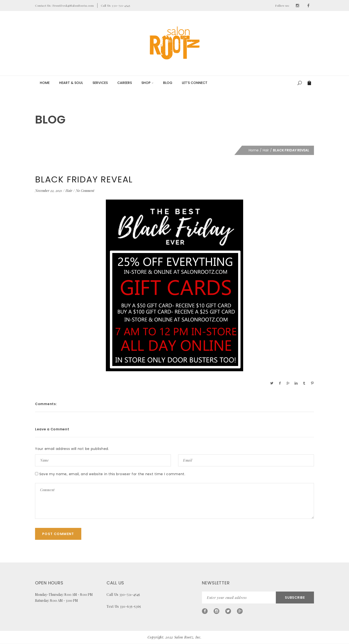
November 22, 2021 (49, 191)
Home (45, 83)
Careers (125, 83)
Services (100, 83)
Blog (168, 83)
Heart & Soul (71, 83)
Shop (147, 83)
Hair (266, 150)
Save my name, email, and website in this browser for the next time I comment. (112, 474)
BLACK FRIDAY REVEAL (84, 179)
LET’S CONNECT (195, 83)
